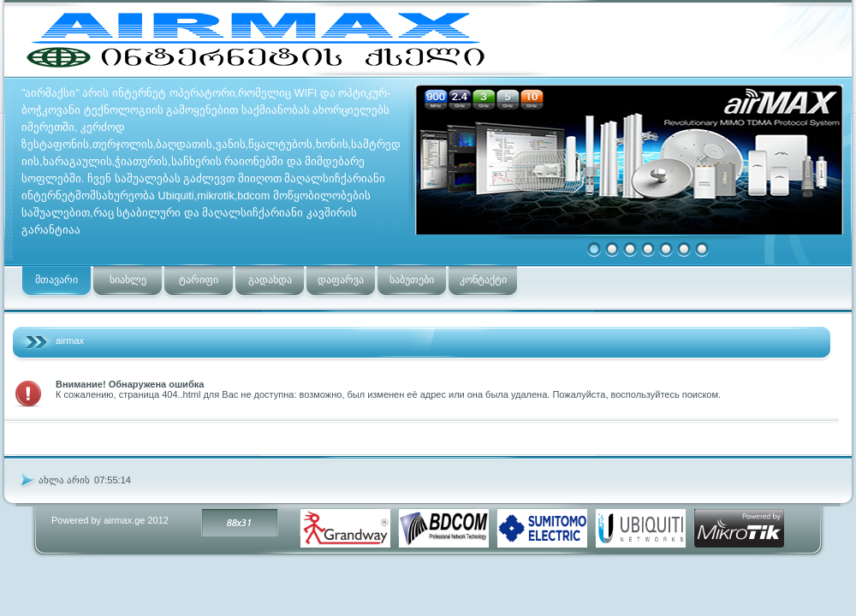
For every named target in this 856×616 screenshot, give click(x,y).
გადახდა (270, 280)
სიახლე (128, 280)
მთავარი (56, 280)
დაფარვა (341, 280)
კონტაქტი (483, 280)
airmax (70, 341)
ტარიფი (199, 280)
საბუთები (412, 280)
